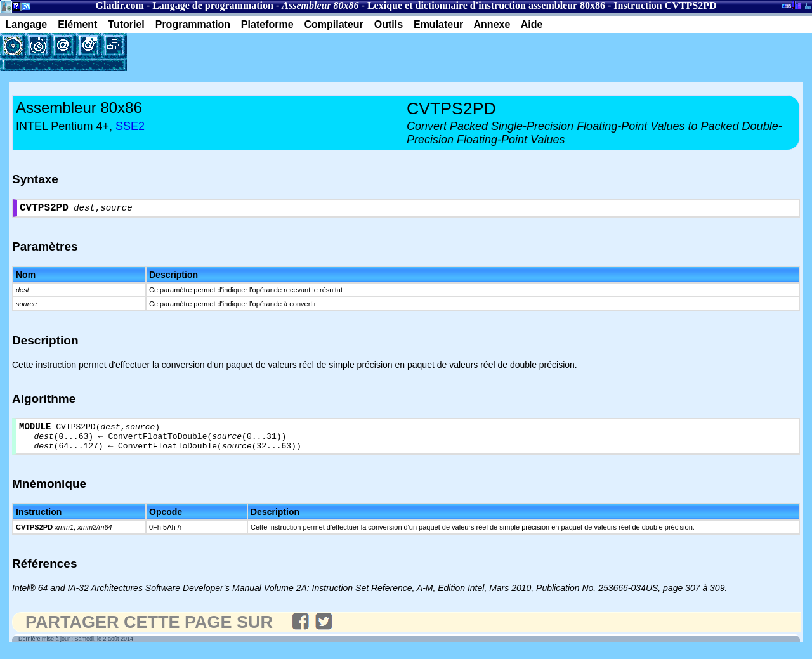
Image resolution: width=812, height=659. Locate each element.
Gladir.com (120, 5)
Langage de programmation (213, 5)
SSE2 (130, 126)
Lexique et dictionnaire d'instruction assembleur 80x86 (486, 5)
